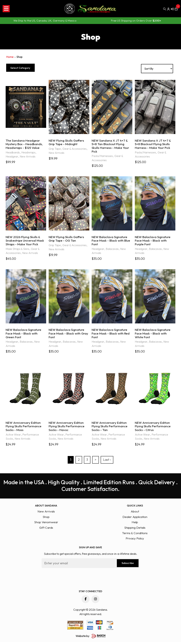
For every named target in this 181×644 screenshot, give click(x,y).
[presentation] (68, 579)
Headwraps (28, 153)
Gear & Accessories (74, 149)
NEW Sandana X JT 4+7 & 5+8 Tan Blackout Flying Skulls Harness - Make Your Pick (111, 146)
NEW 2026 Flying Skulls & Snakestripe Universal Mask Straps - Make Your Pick (25, 241)
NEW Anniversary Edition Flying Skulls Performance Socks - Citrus (153, 428)
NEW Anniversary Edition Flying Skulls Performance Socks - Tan (110, 428)
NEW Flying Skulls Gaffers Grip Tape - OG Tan (67, 240)
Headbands (13, 153)
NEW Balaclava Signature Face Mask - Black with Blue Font (111, 241)
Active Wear (13, 437)
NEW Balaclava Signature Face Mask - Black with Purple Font (153, 241)
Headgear (12, 157)
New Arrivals (28, 157)
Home (10, 57)
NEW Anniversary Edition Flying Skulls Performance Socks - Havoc (67, 428)
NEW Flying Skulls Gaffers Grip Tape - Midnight (67, 143)
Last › (107, 462)
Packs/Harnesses (102, 157)
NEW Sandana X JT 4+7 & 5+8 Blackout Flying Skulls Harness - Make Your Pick (153, 145)
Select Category (24, 68)
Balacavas (112, 250)
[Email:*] (90, 565)
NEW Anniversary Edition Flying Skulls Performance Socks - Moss (24, 428)
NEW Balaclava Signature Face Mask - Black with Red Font (111, 335)
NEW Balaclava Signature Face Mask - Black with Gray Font (69, 335)
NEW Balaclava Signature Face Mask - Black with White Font (153, 335)
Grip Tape (55, 149)
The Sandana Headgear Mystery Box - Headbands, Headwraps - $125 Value (24, 145)
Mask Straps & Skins (17, 250)
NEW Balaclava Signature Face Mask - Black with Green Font (24, 335)
